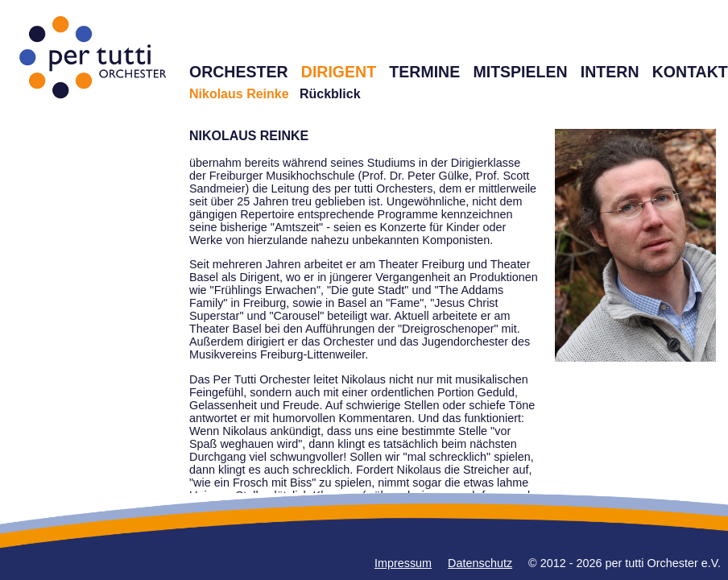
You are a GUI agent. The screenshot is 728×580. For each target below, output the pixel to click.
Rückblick (330, 94)
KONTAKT (690, 72)
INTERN (610, 72)
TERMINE (424, 72)
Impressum (403, 563)
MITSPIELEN (520, 72)
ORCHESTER (239, 72)
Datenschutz (480, 563)
